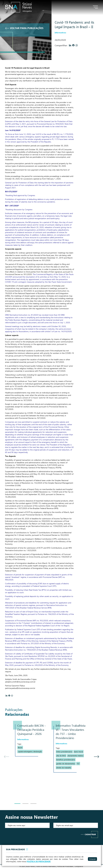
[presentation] (27, 834)
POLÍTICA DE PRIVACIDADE (39, 861)
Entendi (92, 859)
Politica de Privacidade (65, 866)
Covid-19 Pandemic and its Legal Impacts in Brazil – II (74, 24)
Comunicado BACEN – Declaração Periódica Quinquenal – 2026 (32, 730)
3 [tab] (33, 804)
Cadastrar (90, 834)
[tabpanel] (32, 739)
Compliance (79, 866)
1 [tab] (17, 804)
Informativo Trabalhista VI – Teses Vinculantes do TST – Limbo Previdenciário (71, 732)
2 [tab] (25, 804)
